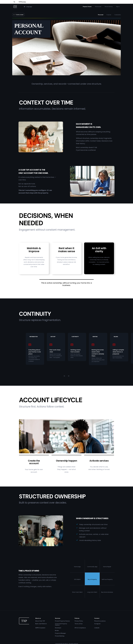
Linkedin (97, 628)
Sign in (118, 7)
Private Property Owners (62, 621)
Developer (58, 628)
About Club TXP (40, 621)
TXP (16, 7)
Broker (57, 630)
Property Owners (87, 7)
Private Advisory (109, 7)
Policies (77, 618)
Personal (101, 15)
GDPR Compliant (40, 628)
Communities (118, 15)
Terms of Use (79, 624)
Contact (97, 618)
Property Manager (60, 633)
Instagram (97, 624)
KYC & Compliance (80, 628)
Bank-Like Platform (41, 624)
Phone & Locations (100, 621)
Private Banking (60, 636)
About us (38, 618)
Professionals (98, 7)
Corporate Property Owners (61, 624)
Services (58, 618)
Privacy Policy (79, 621)
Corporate (109, 15)
